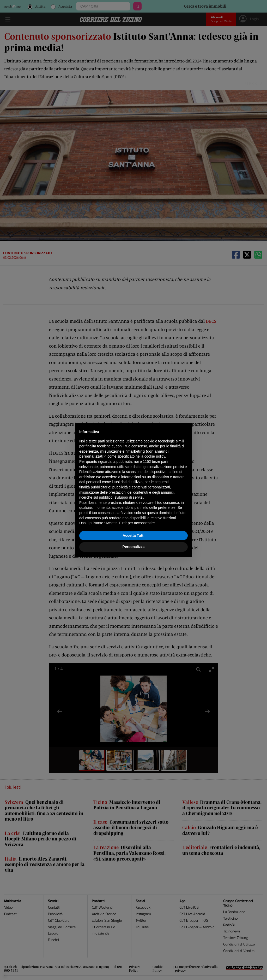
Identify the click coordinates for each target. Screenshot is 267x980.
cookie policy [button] (155, 456)
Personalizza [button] (134, 547)
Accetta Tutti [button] (133, 535)
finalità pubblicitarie (95, 487)
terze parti (160, 462)
